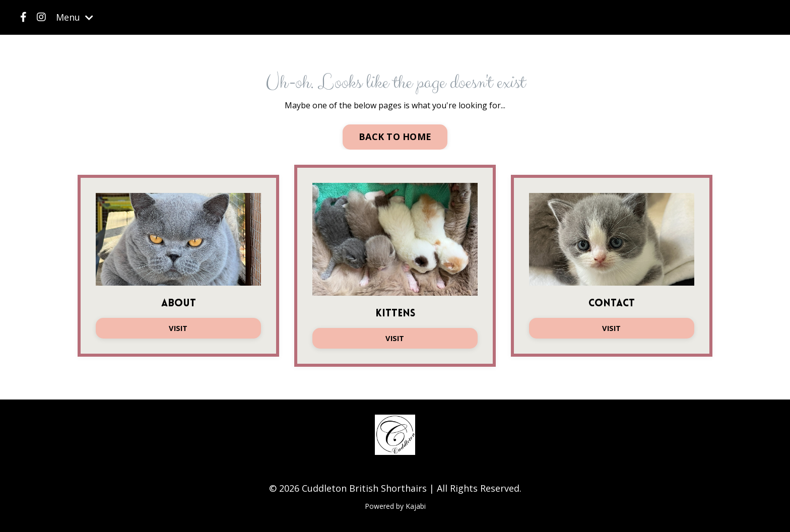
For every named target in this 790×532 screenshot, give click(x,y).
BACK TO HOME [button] (395, 137)
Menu (75, 17)
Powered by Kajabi (395, 506)
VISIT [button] (178, 328)
